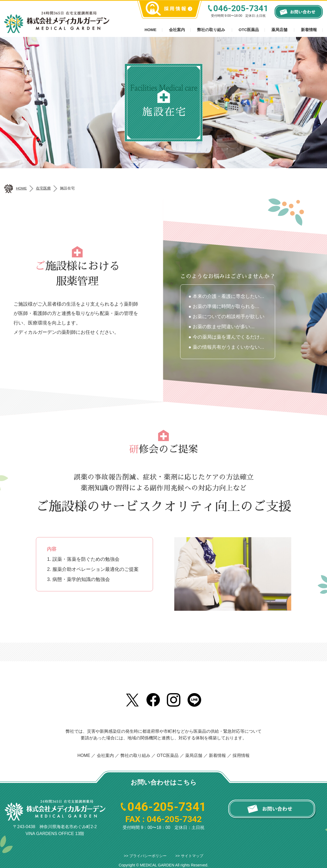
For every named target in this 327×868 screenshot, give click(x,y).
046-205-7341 (241, 8)
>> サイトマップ (189, 856)
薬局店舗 (279, 30)
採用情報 (241, 755)
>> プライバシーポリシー (145, 856)
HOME (84, 755)
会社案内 (177, 30)
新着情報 (309, 30)
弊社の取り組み (211, 30)
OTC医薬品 (249, 30)
